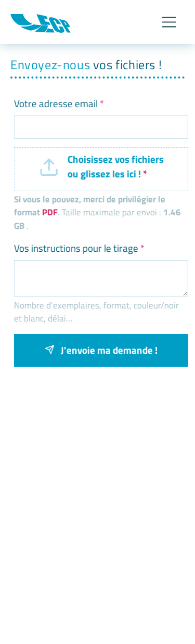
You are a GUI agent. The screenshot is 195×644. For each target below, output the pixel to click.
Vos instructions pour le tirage (77, 248)
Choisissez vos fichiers (114, 167)
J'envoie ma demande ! (99, 350)
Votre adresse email (56, 104)
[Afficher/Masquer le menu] (169, 22)
